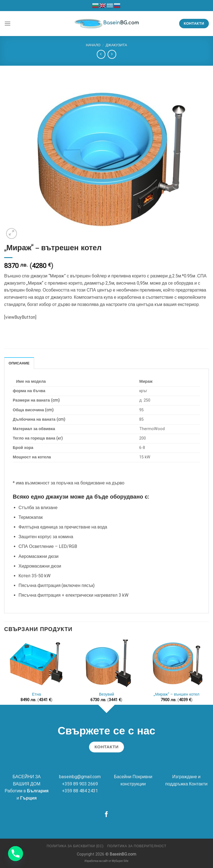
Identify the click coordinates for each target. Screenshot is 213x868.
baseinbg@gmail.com (80, 777)
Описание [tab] (19, 363)
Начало (93, 45)
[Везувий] (106, 664)
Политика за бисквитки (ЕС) (75, 846)
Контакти (198, 784)
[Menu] (7, 23)
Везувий (107, 694)
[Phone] (16, 854)
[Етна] (36, 664)
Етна (36, 694)
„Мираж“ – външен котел (177, 694)
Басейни (123, 777)
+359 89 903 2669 (80, 784)
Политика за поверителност (137, 846)
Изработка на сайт (96, 861)
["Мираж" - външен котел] (177, 664)
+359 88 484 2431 (80, 791)
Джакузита (116, 45)
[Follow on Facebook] (106, 815)
